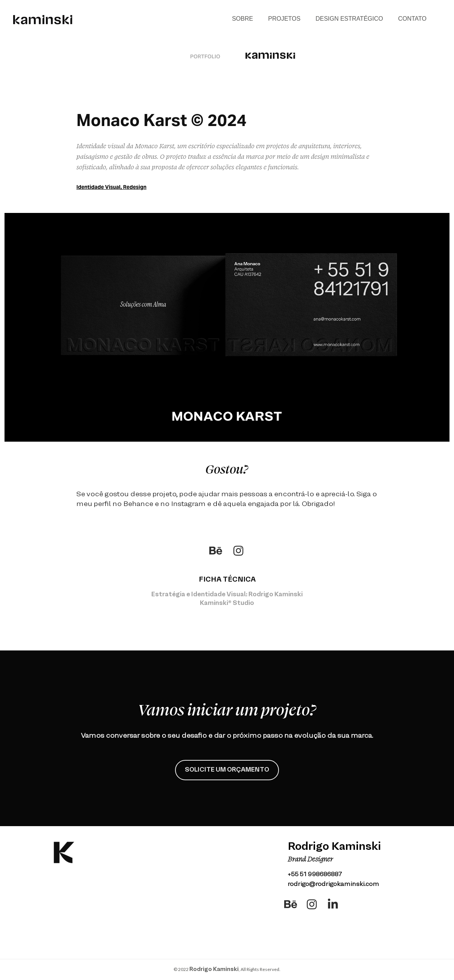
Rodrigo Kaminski (214, 969)
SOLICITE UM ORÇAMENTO (227, 770)
